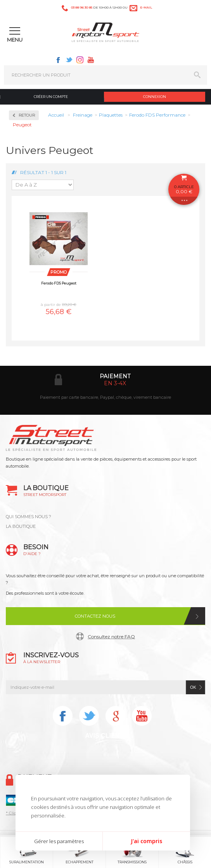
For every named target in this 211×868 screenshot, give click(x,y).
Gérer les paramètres (59, 841)
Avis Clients (106, 736)
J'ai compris (146, 841)
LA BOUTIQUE (21, 526)
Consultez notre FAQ (111, 637)
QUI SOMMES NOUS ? (29, 517)
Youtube (91, 60)
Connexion (155, 97)
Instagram (80, 60)
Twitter (69, 60)
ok (193, 687)
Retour (27, 115)
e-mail (146, 7)
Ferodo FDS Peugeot (59, 283)
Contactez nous (95, 616)
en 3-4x (115, 383)
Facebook (58, 60)
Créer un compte (51, 97)
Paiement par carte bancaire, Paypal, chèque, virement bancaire (105, 397)
